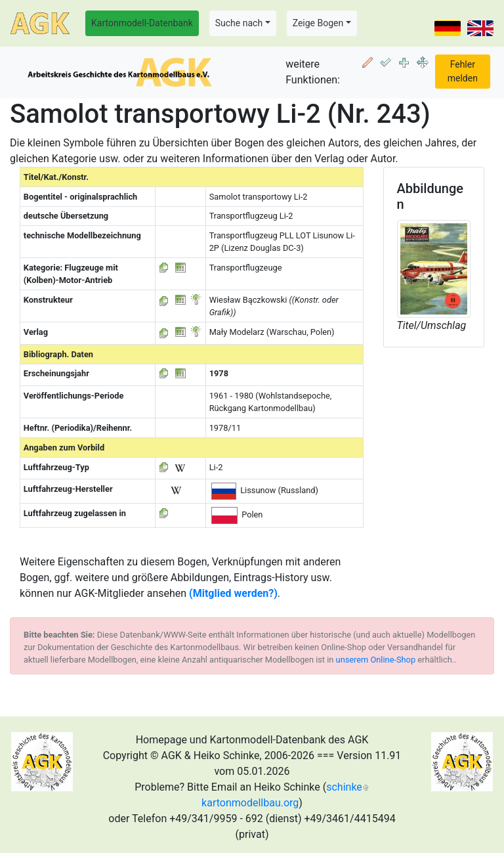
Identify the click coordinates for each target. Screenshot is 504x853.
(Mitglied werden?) (233, 593)
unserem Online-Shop (376, 660)
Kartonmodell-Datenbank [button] (142, 23)
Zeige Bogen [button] (318, 23)
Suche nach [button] (239, 23)
